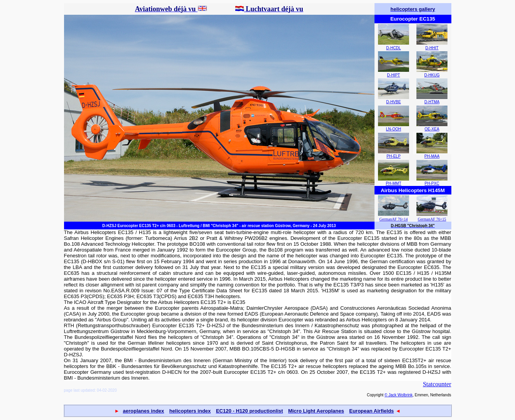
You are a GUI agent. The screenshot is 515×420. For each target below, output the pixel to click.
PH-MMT (394, 183)
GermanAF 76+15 (432, 219)
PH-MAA (432, 156)
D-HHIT (432, 48)
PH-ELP (394, 156)
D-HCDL (394, 48)
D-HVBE (394, 102)
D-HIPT (393, 75)
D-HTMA (432, 102)
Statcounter (437, 384)
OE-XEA (432, 129)
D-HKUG (432, 75)
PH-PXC (432, 183)
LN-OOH (394, 129)
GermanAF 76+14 (393, 219)
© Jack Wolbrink (399, 395)
